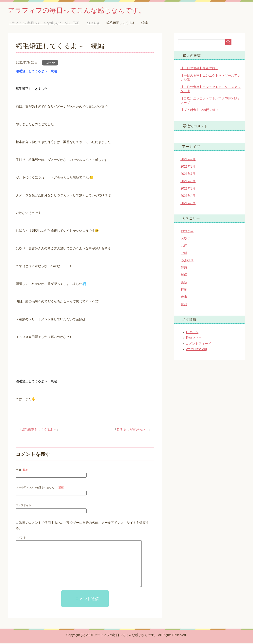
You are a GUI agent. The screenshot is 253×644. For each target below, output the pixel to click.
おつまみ (187, 232)
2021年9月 (188, 160)
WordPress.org (196, 350)
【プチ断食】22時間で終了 (200, 110)
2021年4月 (188, 196)
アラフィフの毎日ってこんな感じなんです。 (81, 11)
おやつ (186, 239)
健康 (184, 268)
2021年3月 (188, 204)
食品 (184, 305)
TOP (44, 23)
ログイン (192, 333)
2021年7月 (188, 174)
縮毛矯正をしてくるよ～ (39, 430)
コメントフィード (198, 344)
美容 (184, 283)
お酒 (184, 246)
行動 (184, 290)
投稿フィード (195, 338)
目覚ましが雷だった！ (133, 430)
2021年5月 (188, 189)
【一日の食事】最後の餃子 (199, 69)
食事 (184, 297)
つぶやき (50, 63)
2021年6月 (188, 182)
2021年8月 (188, 167)
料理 (184, 276)
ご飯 (184, 254)
